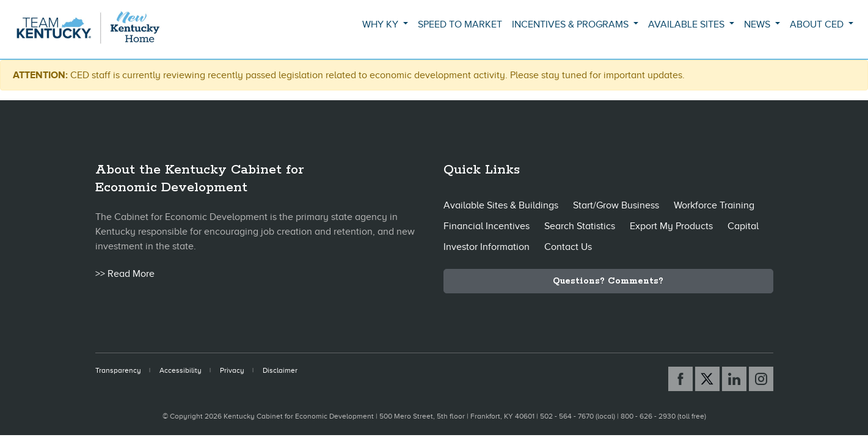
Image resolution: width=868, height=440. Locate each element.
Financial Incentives (487, 226)
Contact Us (568, 247)
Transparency (118, 370)
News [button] (758, 24)
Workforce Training (714, 205)
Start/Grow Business (616, 205)
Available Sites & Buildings (501, 205)
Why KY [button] (381, 24)
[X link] (707, 379)
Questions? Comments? (608, 281)
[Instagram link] (761, 379)
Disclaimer (280, 370)
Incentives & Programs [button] (571, 24)
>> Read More (125, 274)
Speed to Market (460, 24)
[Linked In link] (734, 379)
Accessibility (181, 370)
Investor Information (487, 247)
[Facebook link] (680, 379)
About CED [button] (818, 24)
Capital (743, 226)
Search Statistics (580, 226)
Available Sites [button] (687, 24)
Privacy (232, 370)
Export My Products (671, 226)
